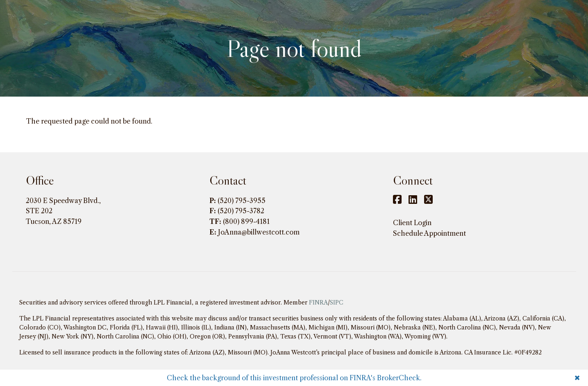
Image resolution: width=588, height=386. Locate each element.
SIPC (337, 302)
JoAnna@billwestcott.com (259, 232)
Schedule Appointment (429, 233)
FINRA (318, 302)
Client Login (412, 223)
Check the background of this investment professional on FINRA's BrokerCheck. (294, 378)
